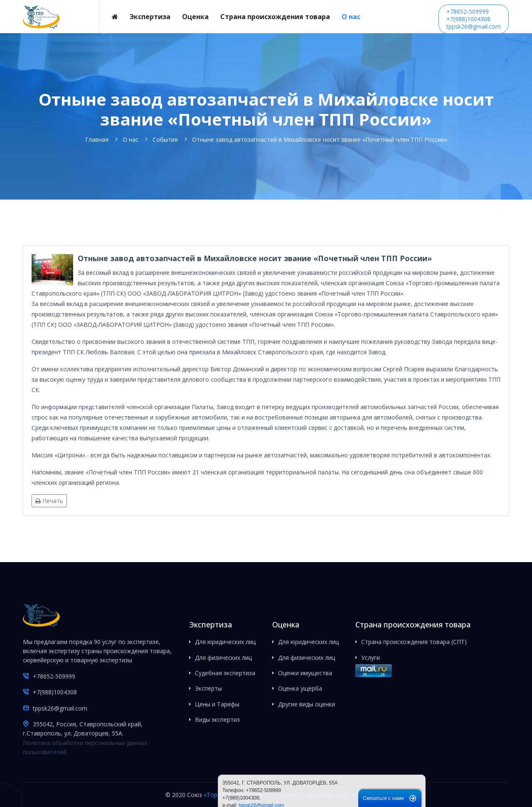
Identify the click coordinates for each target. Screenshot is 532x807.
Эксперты (208, 688)
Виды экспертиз (217, 719)
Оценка (195, 17)
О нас (351, 17)
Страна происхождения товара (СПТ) (414, 642)
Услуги (371, 658)
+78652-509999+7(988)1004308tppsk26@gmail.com (474, 19)
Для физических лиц (223, 658)
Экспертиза (150, 17)
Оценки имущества (305, 673)
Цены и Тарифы (217, 704)
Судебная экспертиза (225, 673)
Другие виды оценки (307, 704)
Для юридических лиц (225, 642)
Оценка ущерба (300, 688)
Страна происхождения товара (275, 17)
